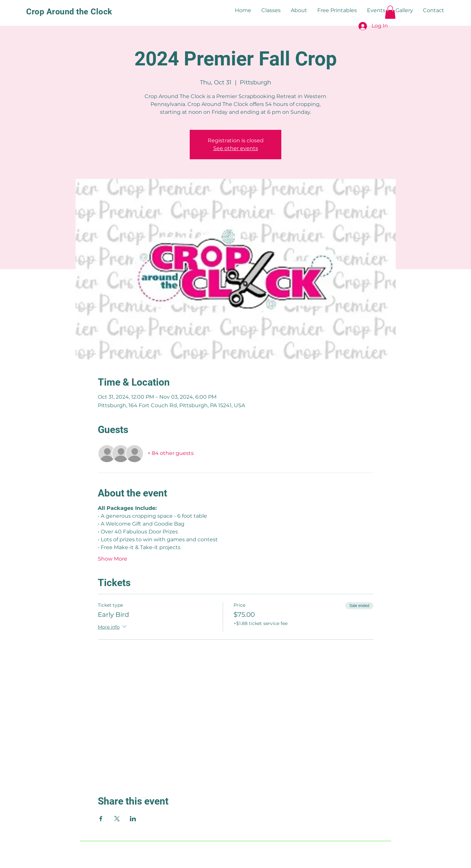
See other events (236, 148)
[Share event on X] (117, 819)
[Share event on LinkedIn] (133, 819)
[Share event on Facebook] (101, 819)
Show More (113, 559)
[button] (390, 12)
